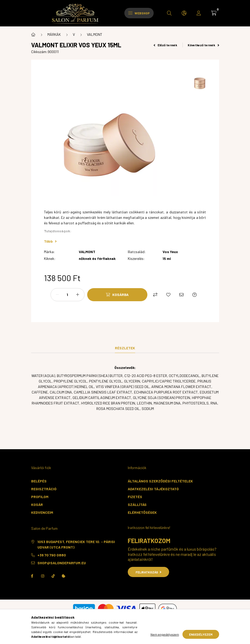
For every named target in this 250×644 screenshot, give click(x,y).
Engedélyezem (201, 634)
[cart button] (214, 13)
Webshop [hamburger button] (139, 13)
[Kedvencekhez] (168, 295)
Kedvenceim (42, 512)
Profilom (40, 497)
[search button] (169, 13)
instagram (43, 576)
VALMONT (95, 34)
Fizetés (135, 497)
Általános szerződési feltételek (160, 481)
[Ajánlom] (181, 295)
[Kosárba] (117, 295)
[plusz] (78, 295)
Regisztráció (44, 489)
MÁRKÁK (54, 34)
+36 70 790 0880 (52, 555)
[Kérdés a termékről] (195, 295)
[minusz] (57, 295)
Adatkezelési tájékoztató (153, 489)
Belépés (39, 481)
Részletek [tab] (125, 348)
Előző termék (165, 45)
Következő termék (203, 45)
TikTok (53, 576)
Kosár (37, 505)
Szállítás (137, 505)
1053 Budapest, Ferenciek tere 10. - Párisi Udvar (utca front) (76, 544)
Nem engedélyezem (165, 634)
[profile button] (199, 13)
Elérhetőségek (142, 512)
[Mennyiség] (68, 295)
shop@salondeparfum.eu (62, 563)
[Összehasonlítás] (155, 295)
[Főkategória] (33, 35)
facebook (32, 576)
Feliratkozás (149, 572)
